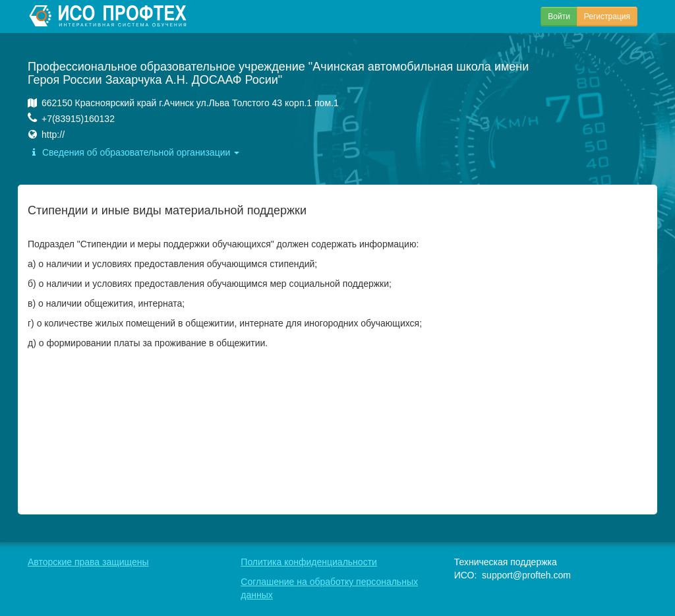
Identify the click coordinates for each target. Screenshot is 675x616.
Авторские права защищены (88, 562)
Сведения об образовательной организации (133, 152)
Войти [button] (559, 16)
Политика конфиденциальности (309, 562)
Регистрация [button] (607, 16)
